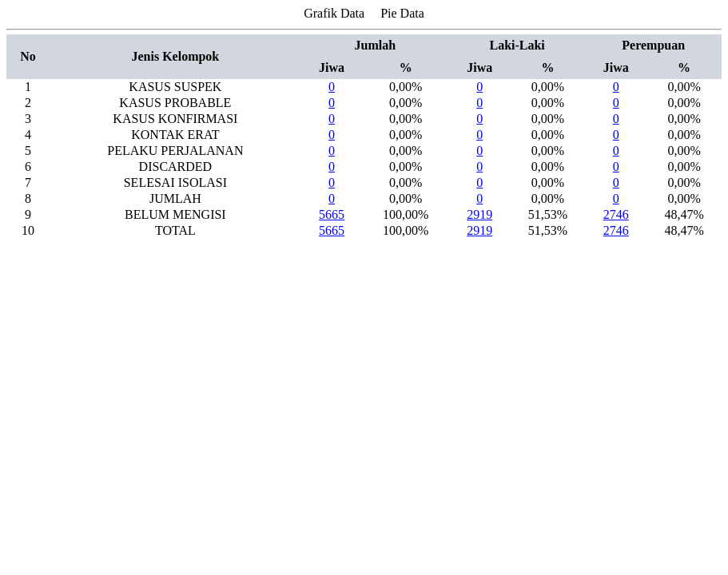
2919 (479, 214)
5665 (332, 214)
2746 (616, 214)
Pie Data (402, 13)
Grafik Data (334, 13)
